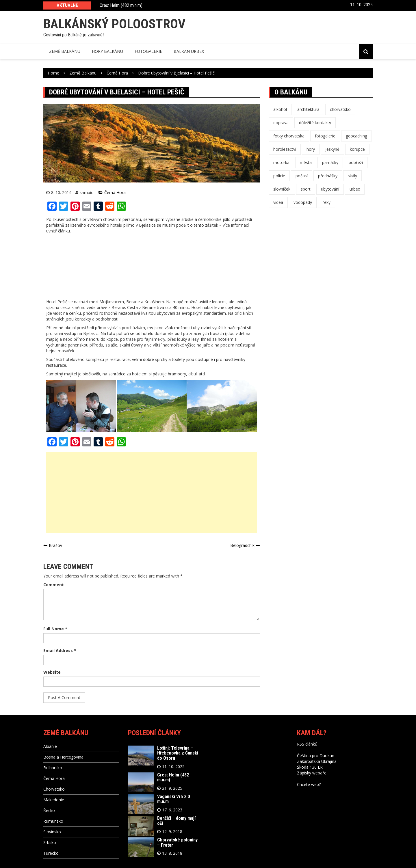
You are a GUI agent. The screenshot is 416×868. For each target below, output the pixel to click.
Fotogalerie (148, 51)
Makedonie (54, 800)
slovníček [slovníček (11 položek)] (282, 189)
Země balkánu (65, 51)
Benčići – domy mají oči (176, 821)
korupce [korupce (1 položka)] (357, 149)
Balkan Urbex (189, 51)
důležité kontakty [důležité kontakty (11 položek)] (315, 123)
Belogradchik (242, 545)
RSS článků (307, 744)
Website (52, 672)
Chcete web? (309, 784)
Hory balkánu (107, 51)
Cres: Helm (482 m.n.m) (121, 6)
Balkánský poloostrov (114, 24)
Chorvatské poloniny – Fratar (177, 842)
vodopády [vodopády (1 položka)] (303, 202)
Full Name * (55, 629)
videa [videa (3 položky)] (278, 202)
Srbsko (50, 842)
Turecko (51, 853)
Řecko (49, 810)
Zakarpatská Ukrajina (317, 761)
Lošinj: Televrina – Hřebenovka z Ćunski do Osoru (178, 753)
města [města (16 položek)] (306, 162)
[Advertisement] (152, 493)
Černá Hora (115, 192)
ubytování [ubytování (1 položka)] (330, 189)
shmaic (86, 192)
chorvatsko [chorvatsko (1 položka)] (340, 109)
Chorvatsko (54, 789)
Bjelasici (91, 333)
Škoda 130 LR (310, 767)
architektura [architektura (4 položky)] (308, 109)
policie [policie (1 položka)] (279, 176)
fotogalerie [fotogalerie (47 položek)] (325, 136)
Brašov (55, 545)
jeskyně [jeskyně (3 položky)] (332, 149)
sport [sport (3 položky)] (306, 189)
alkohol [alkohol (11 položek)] (280, 109)
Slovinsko (52, 832)
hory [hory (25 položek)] (311, 149)
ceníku (75, 313)
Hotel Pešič (57, 302)
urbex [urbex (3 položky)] (355, 189)
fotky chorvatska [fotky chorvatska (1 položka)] (289, 136)
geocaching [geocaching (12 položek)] (356, 136)
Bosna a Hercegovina (63, 757)
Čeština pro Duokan (316, 756)
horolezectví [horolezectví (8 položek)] (285, 149)
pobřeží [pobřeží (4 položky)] (356, 162)
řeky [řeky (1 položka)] (326, 202)
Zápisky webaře (312, 773)
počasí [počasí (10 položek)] (302, 176)
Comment (54, 585)
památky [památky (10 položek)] (330, 162)
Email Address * (60, 650)
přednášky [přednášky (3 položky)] (328, 176)
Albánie (50, 746)
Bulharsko (53, 768)
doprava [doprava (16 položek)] (281, 123)
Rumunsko (53, 821)
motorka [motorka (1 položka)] (281, 162)
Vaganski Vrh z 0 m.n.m (173, 799)
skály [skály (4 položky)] (352, 176)
